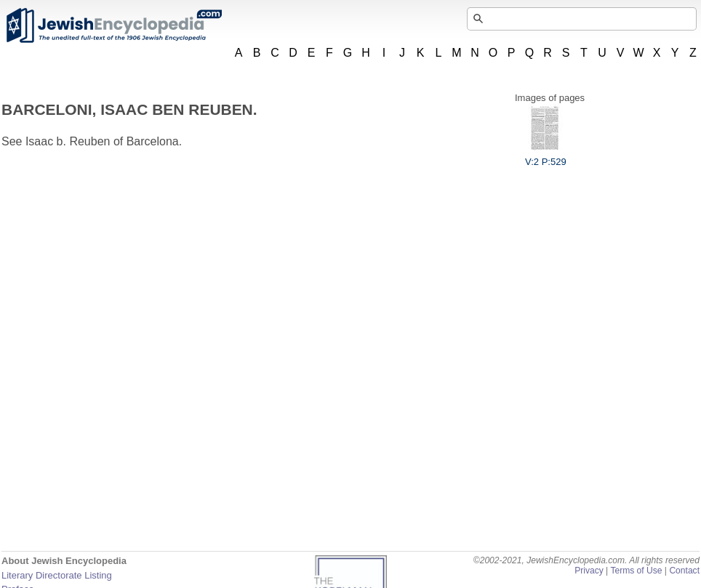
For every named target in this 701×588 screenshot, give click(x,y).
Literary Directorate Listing (57, 575)
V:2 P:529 (546, 156)
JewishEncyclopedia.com (113, 25)
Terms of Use (636, 571)
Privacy (589, 571)
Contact (684, 571)
